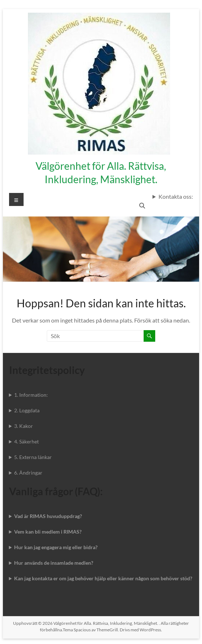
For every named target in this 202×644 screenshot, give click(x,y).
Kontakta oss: (176, 196)
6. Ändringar (28, 473)
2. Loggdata (27, 410)
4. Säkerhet (26, 441)
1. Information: (31, 395)
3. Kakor (24, 426)
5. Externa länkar (33, 457)
